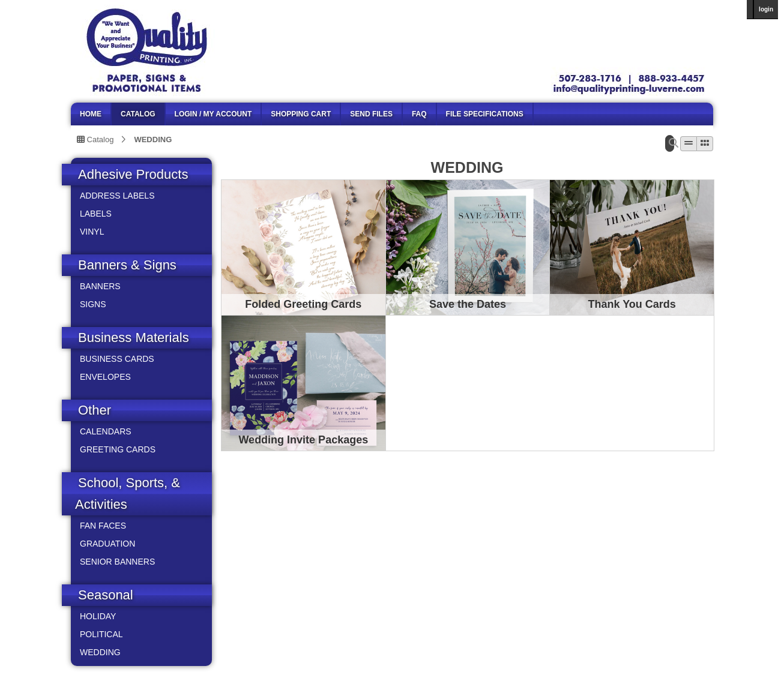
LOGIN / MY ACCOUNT (213, 114)
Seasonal (106, 595)
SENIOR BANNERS (117, 562)
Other (95, 410)
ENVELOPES (105, 377)
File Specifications (485, 114)
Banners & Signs (127, 265)
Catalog (95, 139)
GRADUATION (107, 544)
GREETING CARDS (118, 449)
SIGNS (93, 304)
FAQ (419, 114)
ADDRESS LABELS (117, 196)
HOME (91, 114)
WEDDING (153, 139)
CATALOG (138, 114)
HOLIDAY (98, 616)
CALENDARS (106, 431)
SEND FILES (371, 114)
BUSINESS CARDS (117, 359)
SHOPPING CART (301, 114)
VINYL (92, 232)
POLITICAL (101, 634)
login (766, 9)
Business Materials (134, 337)
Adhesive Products (133, 174)
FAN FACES (103, 526)
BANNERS (100, 286)
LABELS (96, 214)
